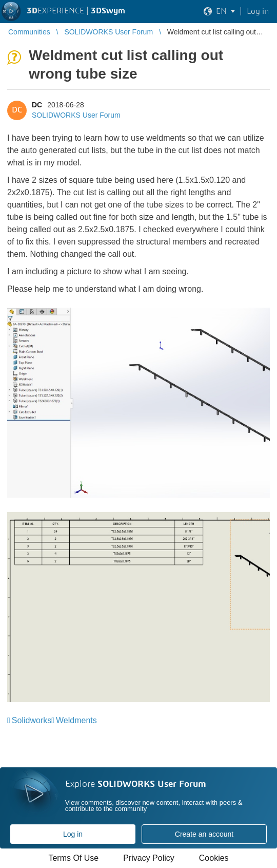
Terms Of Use (73, 858)
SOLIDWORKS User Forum (76, 115)
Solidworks (32, 720)
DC (37, 105)
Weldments (76, 720)
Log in (73, 834)
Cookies (214, 858)
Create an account (204, 834)
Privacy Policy (149, 858)
